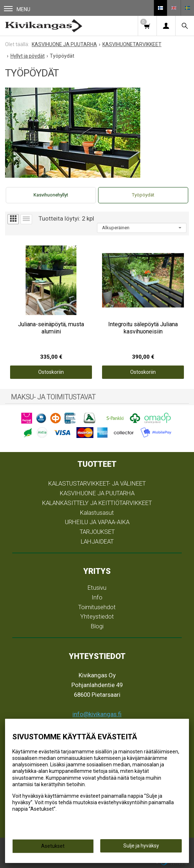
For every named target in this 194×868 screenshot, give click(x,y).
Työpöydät (143, 195)
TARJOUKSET (97, 532)
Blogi (97, 626)
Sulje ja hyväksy (141, 846)
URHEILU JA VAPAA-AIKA (97, 522)
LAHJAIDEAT (97, 541)
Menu (17, 9)
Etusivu (97, 588)
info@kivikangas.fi (97, 714)
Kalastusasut (97, 513)
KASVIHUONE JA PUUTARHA (97, 493)
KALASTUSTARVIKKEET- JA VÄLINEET (97, 483)
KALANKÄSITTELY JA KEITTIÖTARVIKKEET (97, 503)
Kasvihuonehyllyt (51, 195)
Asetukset (53, 846)
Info (97, 597)
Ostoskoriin (51, 372)
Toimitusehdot (97, 607)
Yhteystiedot (97, 616)
